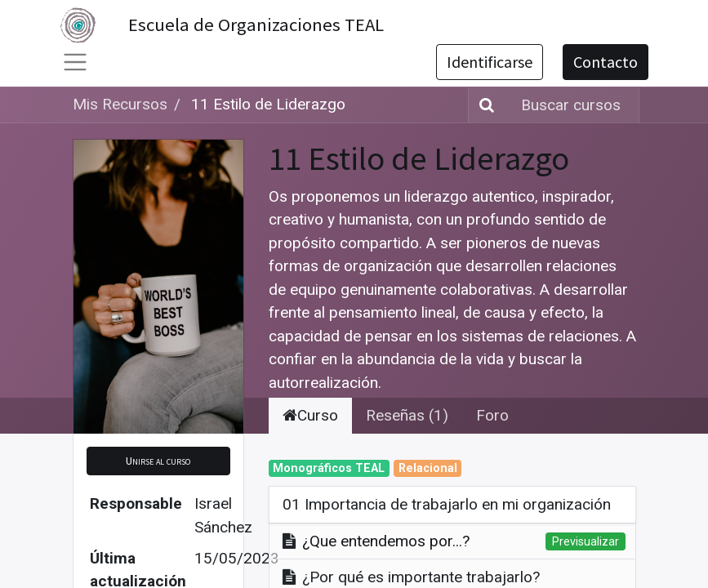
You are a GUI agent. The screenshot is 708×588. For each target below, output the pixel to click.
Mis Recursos (120, 104)
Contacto (606, 62)
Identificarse (490, 62)
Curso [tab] (310, 415)
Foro (492, 415)
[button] (158, 461)
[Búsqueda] (483, 105)
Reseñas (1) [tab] (407, 415)
